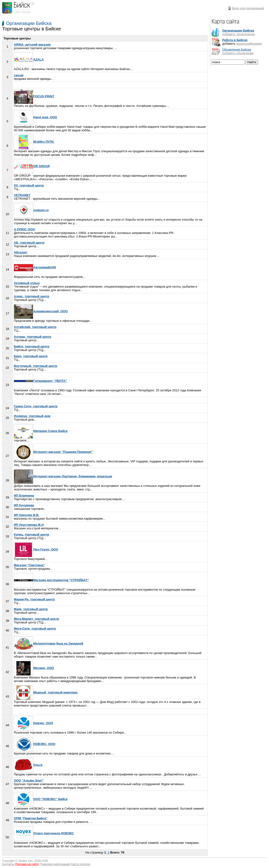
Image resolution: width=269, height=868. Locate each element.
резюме (256, 44)
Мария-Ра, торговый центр (34, 599)
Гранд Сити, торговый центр (36, 406)
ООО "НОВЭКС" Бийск (41, 799)
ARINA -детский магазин (32, 45)
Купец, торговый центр (31, 534)
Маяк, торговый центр (31, 609)
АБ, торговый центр (29, 243)
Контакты (8, 864)
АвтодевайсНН (35, 267)
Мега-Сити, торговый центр (35, 628)
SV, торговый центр (29, 185)
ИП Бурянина (24, 496)
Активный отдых (27, 283)
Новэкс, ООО (33, 723)
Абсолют (21, 252)
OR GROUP (32, 166)
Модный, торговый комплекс (46, 692)
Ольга (28, 765)
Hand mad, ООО (35, 117)
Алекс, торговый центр (31, 296)
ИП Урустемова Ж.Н (29, 525)
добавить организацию (239, 34)
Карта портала (81, 864)
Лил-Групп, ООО (36, 549)
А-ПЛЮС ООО (24, 229)
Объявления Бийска (237, 50)
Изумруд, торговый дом (32, 416)
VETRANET (22, 195)
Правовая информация (55, 864)
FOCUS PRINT (34, 96)
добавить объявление (238, 53)
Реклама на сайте (27, 864)
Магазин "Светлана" (29, 565)
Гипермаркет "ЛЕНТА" (40, 381)
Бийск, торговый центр (32, 346)
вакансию (243, 44)
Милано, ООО (34, 668)
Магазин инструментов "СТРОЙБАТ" (51, 580)
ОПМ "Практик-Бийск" (31, 818)
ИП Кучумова (24, 505)
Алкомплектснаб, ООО (41, 311)
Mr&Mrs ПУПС (34, 142)
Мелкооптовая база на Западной (49, 643)
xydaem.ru (31, 210)
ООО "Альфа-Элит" (29, 780)
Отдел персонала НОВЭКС (44, 833)
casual (19, 75)
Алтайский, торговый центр (35, 327)
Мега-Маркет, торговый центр (36, 619)
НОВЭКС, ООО (35, 744)
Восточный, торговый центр (35, 366)
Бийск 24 (26, 861)
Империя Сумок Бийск (41, 431)
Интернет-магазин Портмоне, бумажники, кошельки (63, 476)
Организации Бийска (29, 23)
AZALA (29, 59)
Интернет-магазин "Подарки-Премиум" (53, 452)
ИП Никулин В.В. (26, 515)
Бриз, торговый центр (31, 356)
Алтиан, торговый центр (32, 337)
